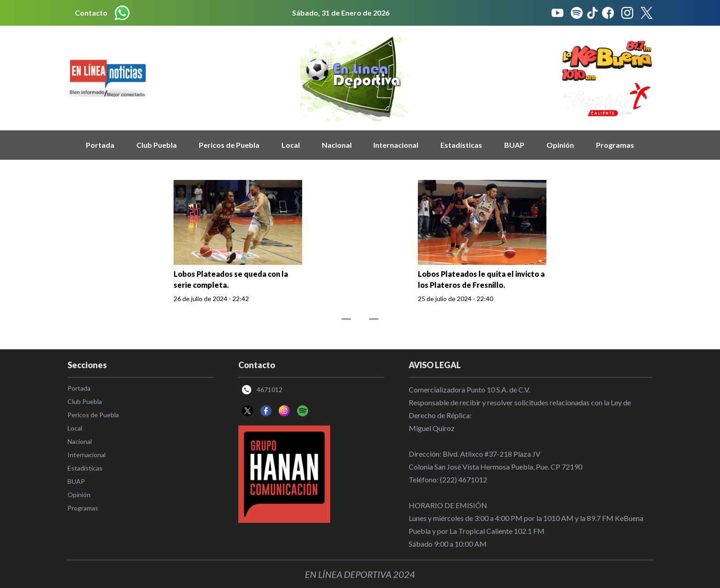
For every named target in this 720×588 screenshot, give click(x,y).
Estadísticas (461, 145)
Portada (100, 145)
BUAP (514, 145)
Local (291, 145)
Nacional (337, 145)
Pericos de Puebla (229, 145)
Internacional (396, 145)
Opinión (560, 145)
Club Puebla (157, 145)
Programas (615, 145)
